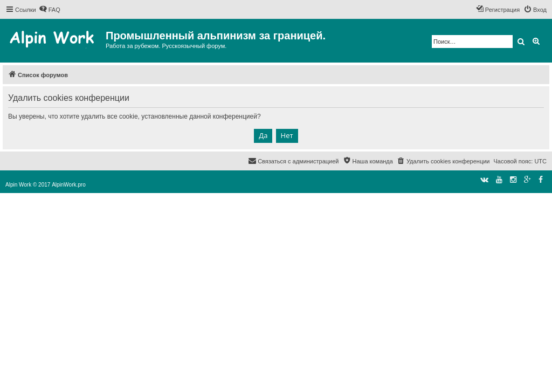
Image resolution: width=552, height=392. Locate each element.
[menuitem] (50, 10)
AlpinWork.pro (69, 185)
